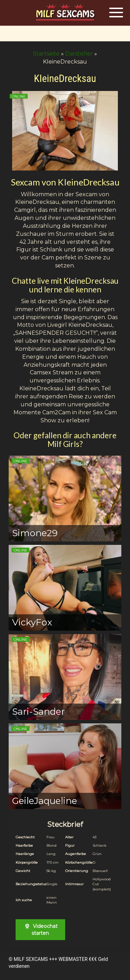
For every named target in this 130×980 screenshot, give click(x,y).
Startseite (46, 54)
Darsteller (79, 54)
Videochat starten (40, 930)
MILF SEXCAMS (31, 959)
